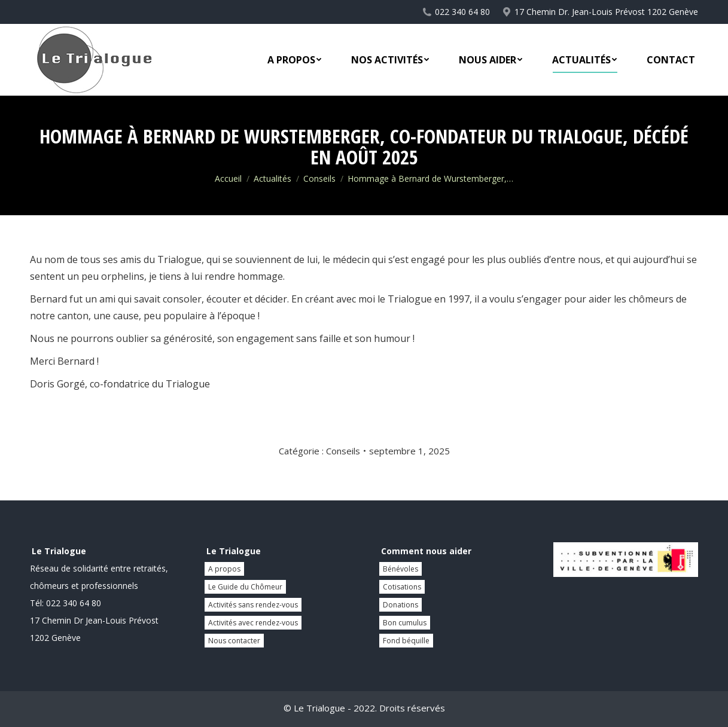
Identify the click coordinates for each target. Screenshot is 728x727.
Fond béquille (406, 641)
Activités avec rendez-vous (253, 623)
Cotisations (402, 587)
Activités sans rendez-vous (253, 605)
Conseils (343, 451)
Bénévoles (400, 569)
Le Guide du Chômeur (245, 587)
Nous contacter (234, 641)
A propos (224, 569)
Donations (400, 605)
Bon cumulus (405, 623)
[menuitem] (294, 60)
